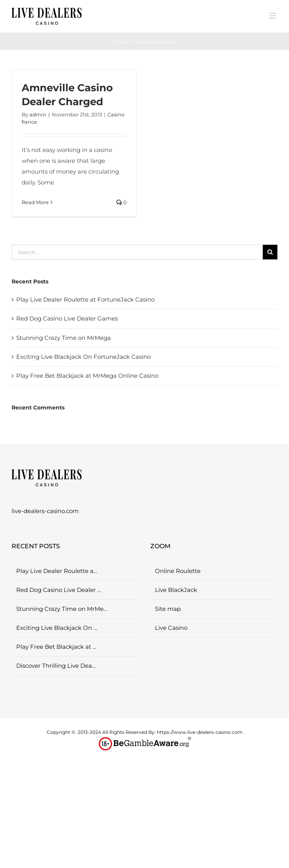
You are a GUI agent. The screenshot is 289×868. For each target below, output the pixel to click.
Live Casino (171, 628)
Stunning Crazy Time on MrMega (64, 338)
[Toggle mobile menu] (273, 16)
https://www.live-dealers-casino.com (200, 732)
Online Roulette (178, 571)
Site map (168, 609)
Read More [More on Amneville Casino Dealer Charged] (35, 202)
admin (38, 114)
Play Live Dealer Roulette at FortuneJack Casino (85, 299)
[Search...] (137, 252)
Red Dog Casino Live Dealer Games (67, 318)
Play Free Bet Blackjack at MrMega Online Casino (87, 376)
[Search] (270, 252)
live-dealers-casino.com (45, 511)
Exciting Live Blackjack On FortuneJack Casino (83, 357)
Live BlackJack (176, 590)
